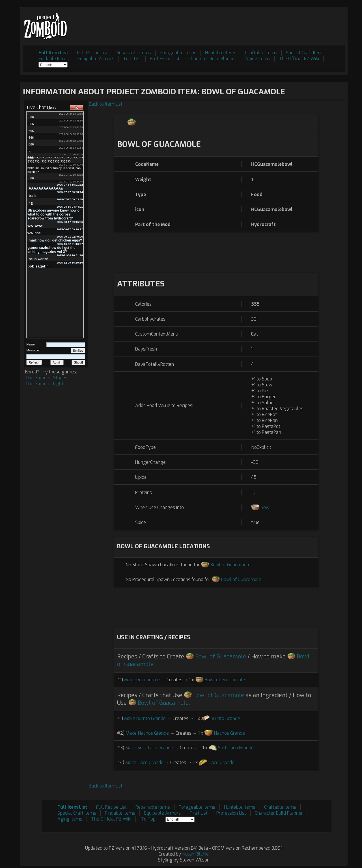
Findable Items (54, 59)
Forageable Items (178, 53)
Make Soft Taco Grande (149, 748)
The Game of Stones (46, 378)
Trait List (132, 59)
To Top (148, 819)
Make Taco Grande (144, 763)
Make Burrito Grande (145, 718)
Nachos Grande (229, 733)
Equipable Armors (96, 59)
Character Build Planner (212, 59)
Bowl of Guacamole (230, 565)
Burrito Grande (225, 718)
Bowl (266, 507)
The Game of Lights (45, 384)
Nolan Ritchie (195, 854)
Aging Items (258, 59)
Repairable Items (134, 53)
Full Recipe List (92, 53)
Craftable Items (261, 53)
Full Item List (53, 53)
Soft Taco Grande (236, 748)
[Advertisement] (242, 23)
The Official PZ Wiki (299, 59)
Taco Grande (221, 763)
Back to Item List (106, 104)
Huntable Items (221, 53)
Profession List (165, 59)
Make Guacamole (142, 680)
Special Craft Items (305, 53)
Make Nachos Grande (147, 733)
